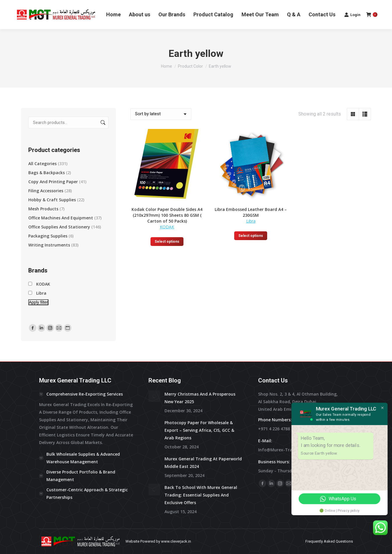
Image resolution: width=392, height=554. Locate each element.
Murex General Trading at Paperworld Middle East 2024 (203, 463)
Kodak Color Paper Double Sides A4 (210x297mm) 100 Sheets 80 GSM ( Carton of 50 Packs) (167, 215)
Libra (251, 221)
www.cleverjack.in (176, 541)
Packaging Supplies (48, 236)
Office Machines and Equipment (61, 218)
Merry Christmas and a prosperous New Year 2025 (200, 398)
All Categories (42, 164)
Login (352, 15)
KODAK (167, 227)
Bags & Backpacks (47, 173)
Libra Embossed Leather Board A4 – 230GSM (251, 212)
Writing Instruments (49, 245)
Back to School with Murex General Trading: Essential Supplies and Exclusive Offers (201, 495)
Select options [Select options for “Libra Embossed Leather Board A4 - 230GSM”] (251, 236)
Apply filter (38, 302)
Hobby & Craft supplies (52, 200)
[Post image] (154, 396)
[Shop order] (161, 114)
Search (102, 123)
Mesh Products (43, 209)
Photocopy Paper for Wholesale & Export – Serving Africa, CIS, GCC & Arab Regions (199, 430)
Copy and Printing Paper (53, 182)
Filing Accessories (46, 191)
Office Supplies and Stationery (59, 227)
